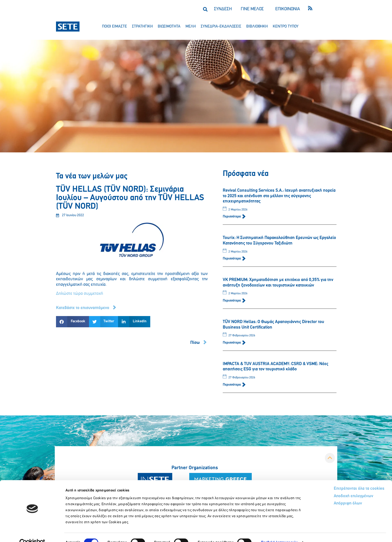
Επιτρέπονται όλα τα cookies (340, 478)
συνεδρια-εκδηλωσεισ (221, 27)
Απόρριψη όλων (329, 494)
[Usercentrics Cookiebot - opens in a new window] (32, 532)
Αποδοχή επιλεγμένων (335, 486)
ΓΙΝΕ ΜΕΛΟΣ (252, 9)
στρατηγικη (142, 27)
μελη (191, 27)
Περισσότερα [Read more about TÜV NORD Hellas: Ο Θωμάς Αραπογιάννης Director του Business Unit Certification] (232, 343)
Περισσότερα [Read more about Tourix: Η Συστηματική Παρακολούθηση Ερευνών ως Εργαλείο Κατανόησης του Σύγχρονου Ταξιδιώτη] (232, 259)
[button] (205, 9)
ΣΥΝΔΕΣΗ (223, 9)
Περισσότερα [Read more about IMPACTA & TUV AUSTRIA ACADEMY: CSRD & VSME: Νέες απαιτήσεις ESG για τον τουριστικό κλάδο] (232, 385)
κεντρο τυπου (286, 27)
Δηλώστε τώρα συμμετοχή (79, 294)
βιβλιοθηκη (257, 27)
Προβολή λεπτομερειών (279, 532)
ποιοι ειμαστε (114, 27)
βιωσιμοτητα (169, 27)
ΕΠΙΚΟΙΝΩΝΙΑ (288, 9)
